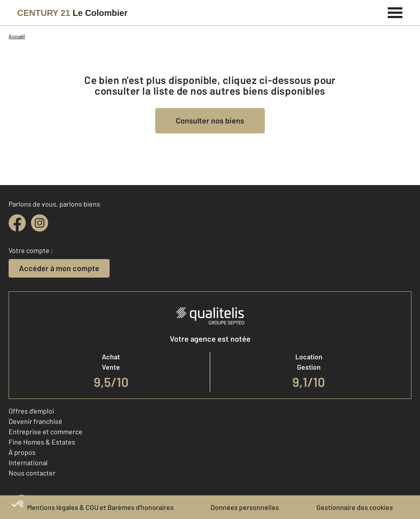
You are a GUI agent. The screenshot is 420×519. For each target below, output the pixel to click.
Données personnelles (245, 507)
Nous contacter (32, 473)
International (28, 462)
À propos (22, 452)
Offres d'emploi (31, 411)
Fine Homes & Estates (42, 442)
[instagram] (40, 223)
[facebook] (17, 223)
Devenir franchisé (35, 421)
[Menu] (395, 12)
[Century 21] (72, 13)
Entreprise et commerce (46, 431)
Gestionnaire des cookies (355, 507)
